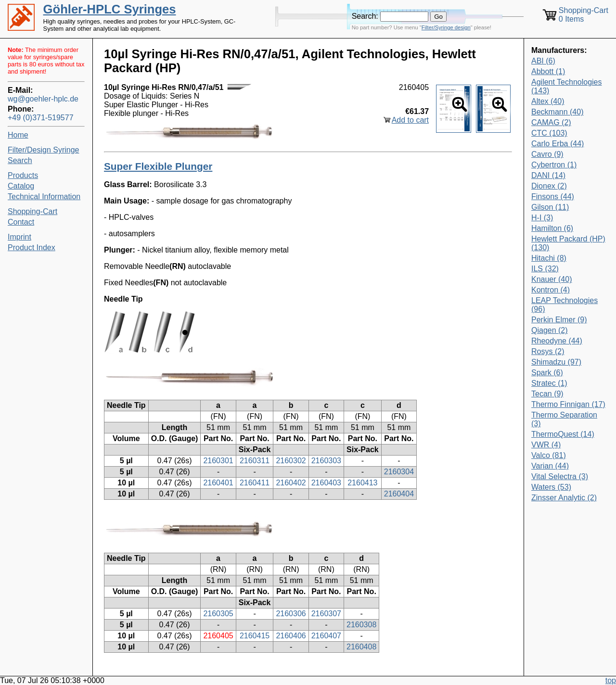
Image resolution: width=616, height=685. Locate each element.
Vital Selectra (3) (560, 476)
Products (23, 175)
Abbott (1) (548, 71)
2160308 (361, 625)
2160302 (291, 461)
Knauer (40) (552, 279)
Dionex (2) (549, 186)
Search (20, 160)
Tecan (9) (547, 394)
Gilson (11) (550, 207)
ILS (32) (545, 269)
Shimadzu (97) (556, 362)
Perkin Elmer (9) (559, 320)
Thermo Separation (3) (564, 419)
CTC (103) (549, 133)
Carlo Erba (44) (558, 144)
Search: (365, 16)
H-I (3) (542, 218)
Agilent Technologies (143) (566, 86)
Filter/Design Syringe (44, 150)
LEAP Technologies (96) (565, 305)
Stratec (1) (549, 383)
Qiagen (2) (550, 330)
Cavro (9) (547, 154)
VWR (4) (546, 445)
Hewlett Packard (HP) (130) (568, 243)
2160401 (218, 483)
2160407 (326, 636)
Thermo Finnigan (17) (568, 404)
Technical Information (44, 197)
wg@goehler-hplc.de (43, 99)
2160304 (399, 472)
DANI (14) (548, 175)
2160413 (362, 483)
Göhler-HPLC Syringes (110, 9)
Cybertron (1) (554, 165)
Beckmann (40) (558, 112)
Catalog (21, 186)
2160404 (399, 494)
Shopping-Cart (32, 211)
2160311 (255, 461)
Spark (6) (547, 373)
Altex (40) (548, 101)
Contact (21, 222)
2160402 (291, 483)
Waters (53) (551, 487)
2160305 (218, 614)
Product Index (32, 247)
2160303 (326, 461)
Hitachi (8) (549, 258)
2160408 (361, 647)
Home (18, 135)
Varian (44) (550, 466)
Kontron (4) (551, 290)
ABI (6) (543, 61)
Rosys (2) (548, 351)
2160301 (218, 461)
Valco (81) (549, 455)
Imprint (19, 237)
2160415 (255, 636)
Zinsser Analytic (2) (564, 498)
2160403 (326, 483)
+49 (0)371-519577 (41, 118)
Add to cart (410, 120)
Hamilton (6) (552, 228)
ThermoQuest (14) (563, 434)
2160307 (326, 614)
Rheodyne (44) (557, 341)
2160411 (255, 483)
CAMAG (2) (551, 122)
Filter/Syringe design (446, 27)
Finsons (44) (553, 197)
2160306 (291, 614)
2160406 (291, 636)
